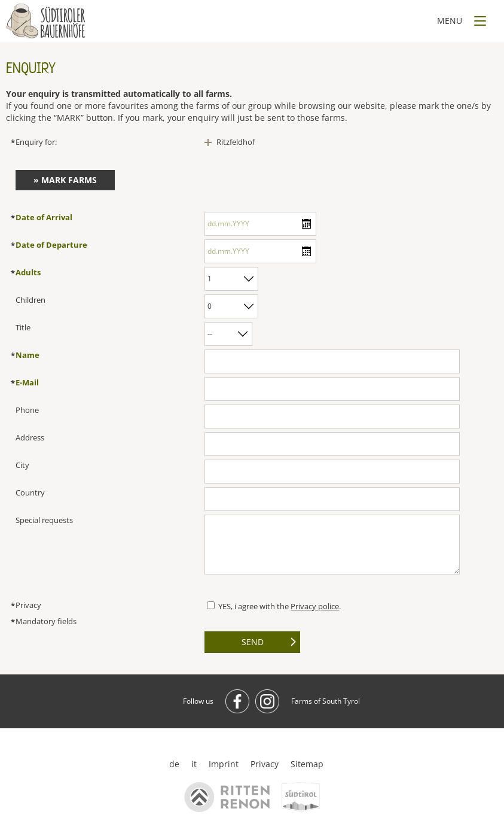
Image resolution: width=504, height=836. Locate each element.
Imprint (224, 764)
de (174, 764)
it (194, 764)
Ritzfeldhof (236, 142)
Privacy (265, 764)
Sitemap (307, 764)
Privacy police (315, 606)
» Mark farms (65, 180)
